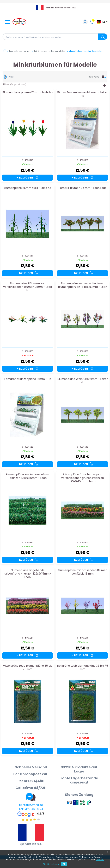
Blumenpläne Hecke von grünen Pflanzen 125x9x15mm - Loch (27, 476)
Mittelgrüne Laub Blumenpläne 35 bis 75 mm (27, 668)
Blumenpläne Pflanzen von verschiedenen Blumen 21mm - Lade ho (28, 287)
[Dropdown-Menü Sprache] (102, 22)
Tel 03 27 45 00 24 (31, 809)
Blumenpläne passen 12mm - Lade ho (27, 93)
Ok (64, 864)
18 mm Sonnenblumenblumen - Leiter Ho (82, 94)
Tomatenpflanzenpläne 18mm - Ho (28, 379)
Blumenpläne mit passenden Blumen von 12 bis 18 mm (83, 572)
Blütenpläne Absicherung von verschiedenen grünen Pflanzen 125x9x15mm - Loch (82, 478)
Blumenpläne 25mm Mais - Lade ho (28, 188)
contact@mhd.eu (31, 805)
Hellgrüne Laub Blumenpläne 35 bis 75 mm (82, 668)
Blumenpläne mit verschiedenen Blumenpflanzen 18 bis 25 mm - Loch (83, 285)
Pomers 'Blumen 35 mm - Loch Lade (82, 188)
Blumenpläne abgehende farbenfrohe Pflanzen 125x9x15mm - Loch (28, 574)
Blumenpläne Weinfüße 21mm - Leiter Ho (83, 381)
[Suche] (55, 37)
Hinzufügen (28, 178)
